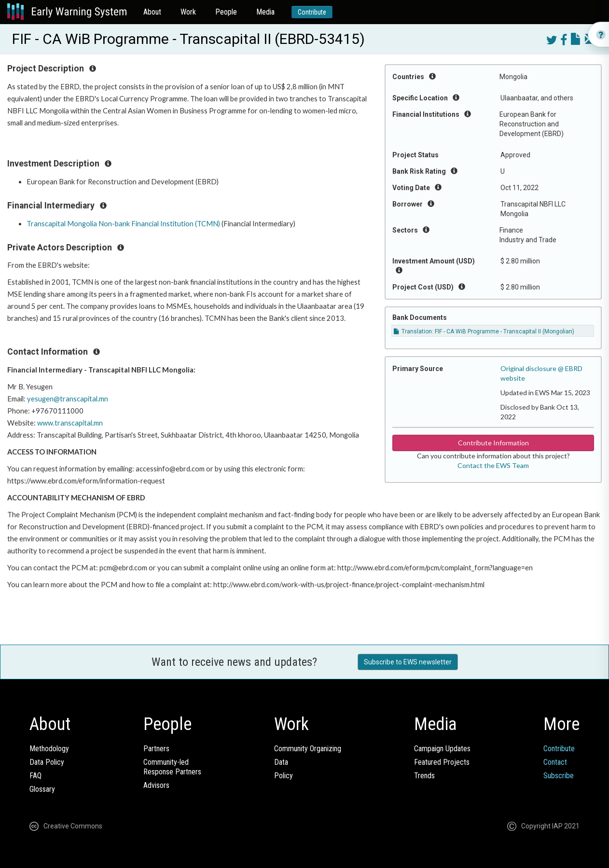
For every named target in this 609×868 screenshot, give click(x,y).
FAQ (35, 776)
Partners (156, 749)
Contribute (312, 12)
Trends (424, 776)
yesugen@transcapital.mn (68, 399)
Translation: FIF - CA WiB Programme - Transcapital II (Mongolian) (484, 331)
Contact (555, 762)
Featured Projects (442, 762)
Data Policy (47, 762)
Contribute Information (493, 443)
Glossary (42, 789)
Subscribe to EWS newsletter (408, 662)
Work (188, 12)
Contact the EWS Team (493, 465)
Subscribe (559, 776)
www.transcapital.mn (70, 423)
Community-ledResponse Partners (172, 767)
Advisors (156, 785)
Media (265, 12)
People (226, 12)
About (152, 12)
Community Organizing (308, 749)
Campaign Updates (442, 749)
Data (281, 762)
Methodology (49, 749)
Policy (284, 776)
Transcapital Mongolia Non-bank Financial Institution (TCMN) (123, 224)
